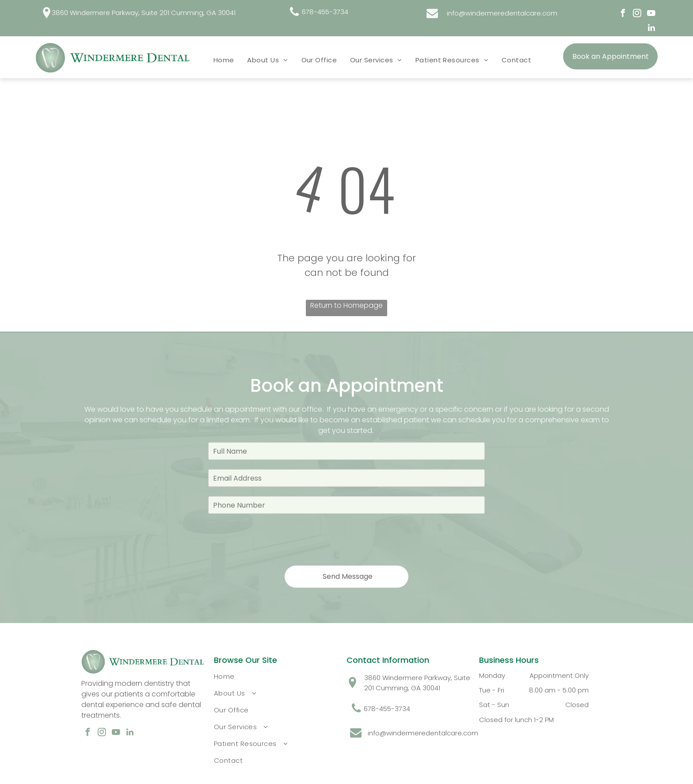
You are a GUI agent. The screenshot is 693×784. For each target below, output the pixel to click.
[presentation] (275, 539)
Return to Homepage (346, 305)
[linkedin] (651, 29)
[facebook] (623, 14)
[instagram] (637, 14)
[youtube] (651, 14)
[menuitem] (224, 60)
